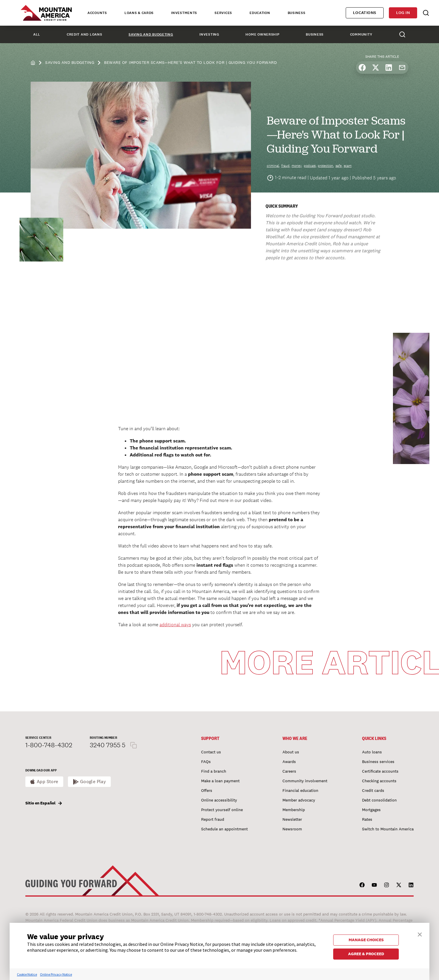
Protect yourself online (222, 810)
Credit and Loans (85, 34)
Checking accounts (379, 781)
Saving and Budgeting (151, 34)
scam (348, 166)
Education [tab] (260, 13)
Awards (289, 762)
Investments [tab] (184, 13)
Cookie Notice (27, 974)
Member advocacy (299, 800)
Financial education (300, 790)
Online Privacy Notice (56, 974)
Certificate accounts (380, 771)
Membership (294, 810)
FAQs (206, 762)
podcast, (310, 166)
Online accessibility (219, 800)
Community (361, 34)
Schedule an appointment (224, 829)
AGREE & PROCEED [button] (366, 954)
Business (315, 34)
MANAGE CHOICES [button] (366, 940)
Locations (365, 13)
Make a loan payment (220, 781)
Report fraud (213, 819)
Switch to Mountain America (388, 829)
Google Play (93, 782)
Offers (207, 790)
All (37, 34)
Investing (209, 34)
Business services (378, 762)
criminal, (273, 166)
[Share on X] (376, 68)
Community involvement (305, 781)
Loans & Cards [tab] (139, 13)
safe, (339, 166)
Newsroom (292, 829)
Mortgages (371, 810)
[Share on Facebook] (362, 68)
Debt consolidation (379, 800)
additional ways (175, 625)
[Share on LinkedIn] (389, 68)
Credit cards (373, 790)
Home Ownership (262, 34)
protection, (326, 166)
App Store (48, 782)
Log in (403, 13)
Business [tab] (297, 13)
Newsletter (292, 819)
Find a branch (214, 771)
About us (291, 752)
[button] (420, 934)
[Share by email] (402, 68)
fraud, (286, 166)
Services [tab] (223, 13)
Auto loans (372, 752)
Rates (367, 819)
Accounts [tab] (97, 13)
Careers (289, 771)
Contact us (211, 752)
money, (297, 166)
